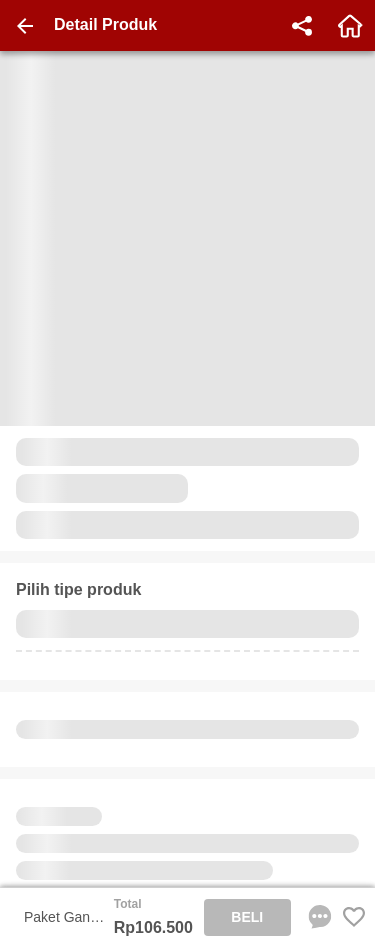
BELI (247, 917)
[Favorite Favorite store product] (354, 917)
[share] (302, 26)
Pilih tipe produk (78, 589)
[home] (350, 26)
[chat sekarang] (316, 917)
